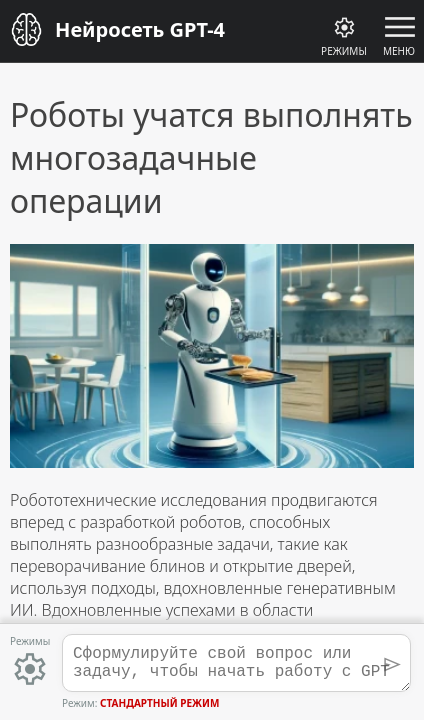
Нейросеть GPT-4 (140, 29)
